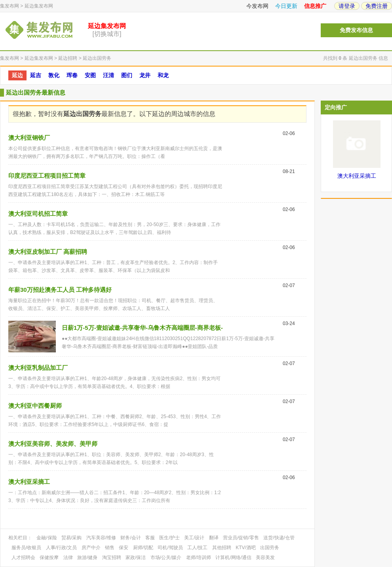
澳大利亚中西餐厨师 (35, 406)
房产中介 (91, 548)
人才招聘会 (23, 557)
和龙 (163, 75)
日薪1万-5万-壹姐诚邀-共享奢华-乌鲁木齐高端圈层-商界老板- (142, 328)
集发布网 (10, 6)
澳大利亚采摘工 (29, 482)
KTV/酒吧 (246, 548)
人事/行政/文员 (62, 548)
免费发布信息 (356, 30)
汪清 (108, 75)
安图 (90, 75)
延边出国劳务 (97, 58)
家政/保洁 (136, 557)
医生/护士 (169, 538)
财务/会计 (130, 538)
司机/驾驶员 (170, 548)
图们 (127, 75)
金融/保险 (47, 538)
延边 (17, 75)
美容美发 (265, 557)
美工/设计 (194, 538)
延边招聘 (68, 58)
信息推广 (315, 6)
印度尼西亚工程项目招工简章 (47, 176)
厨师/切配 (143, 548)
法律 (68, 557)
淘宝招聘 (112, 557)
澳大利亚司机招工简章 (38, 214)
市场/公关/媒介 (166, 557)
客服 (150, 538)
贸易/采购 (71, 538)
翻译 (214, 538)
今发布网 (257, 6)
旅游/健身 (87, 557)
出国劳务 (270, 548)
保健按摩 (49, 557)
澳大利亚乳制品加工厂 (38, 368)
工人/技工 (197, 548)
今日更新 (286, 6)
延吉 (36, 75)
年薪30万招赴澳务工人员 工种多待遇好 (60, 290)
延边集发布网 (39, 6)
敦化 (54, 75)
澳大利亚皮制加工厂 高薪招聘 (48, 252)
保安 (124, 548)
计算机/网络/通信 (233, 557)
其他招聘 (222, 548)
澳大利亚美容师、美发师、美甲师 (53, 444)
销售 (110, 548)
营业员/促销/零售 (241, 538)
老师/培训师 (199, 557)
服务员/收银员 (26, 548)
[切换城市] (107, 34)
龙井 (145, 75)
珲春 (72, 75)
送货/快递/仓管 (279, 538)
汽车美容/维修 (101, 538)
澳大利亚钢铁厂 (29, 138)
